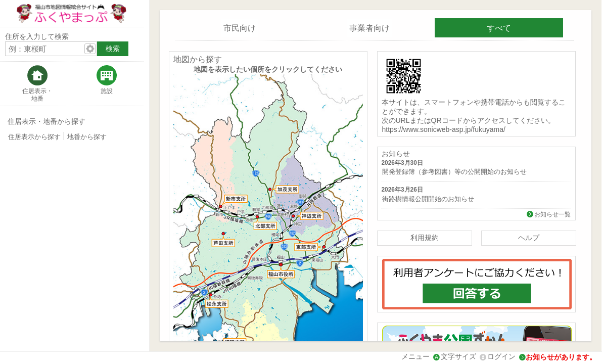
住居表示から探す (34, 137)
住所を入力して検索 (37, 36)
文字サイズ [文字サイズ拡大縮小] (458, 356)
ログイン (501, 356)
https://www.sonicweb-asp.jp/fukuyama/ (444, 129)
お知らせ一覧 (552, 214)
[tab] (37, 84)
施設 (107, 91)
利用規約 (425, 238)
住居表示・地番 (37, 95)
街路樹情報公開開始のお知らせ (428, 199)
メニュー (415, 356)
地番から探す (87, 137)
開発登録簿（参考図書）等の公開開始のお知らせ (454, 172)
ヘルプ (529, 238)
